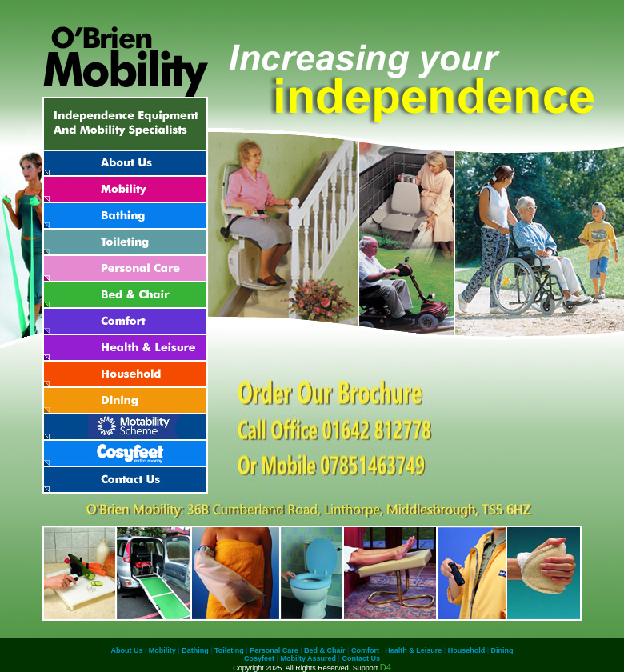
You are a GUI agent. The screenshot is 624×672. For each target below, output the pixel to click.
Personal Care (274, 650)
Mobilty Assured (308, 658)
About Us (127, 650)
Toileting (229, 650)
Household (467, 650)
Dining (502, 650)
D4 (386, 667)
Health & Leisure (413, 650)
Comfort (365, 650)
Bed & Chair (325, 650)
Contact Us (361, 658)
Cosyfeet (259, 658)
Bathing (195, 650)
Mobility (162, 650)
